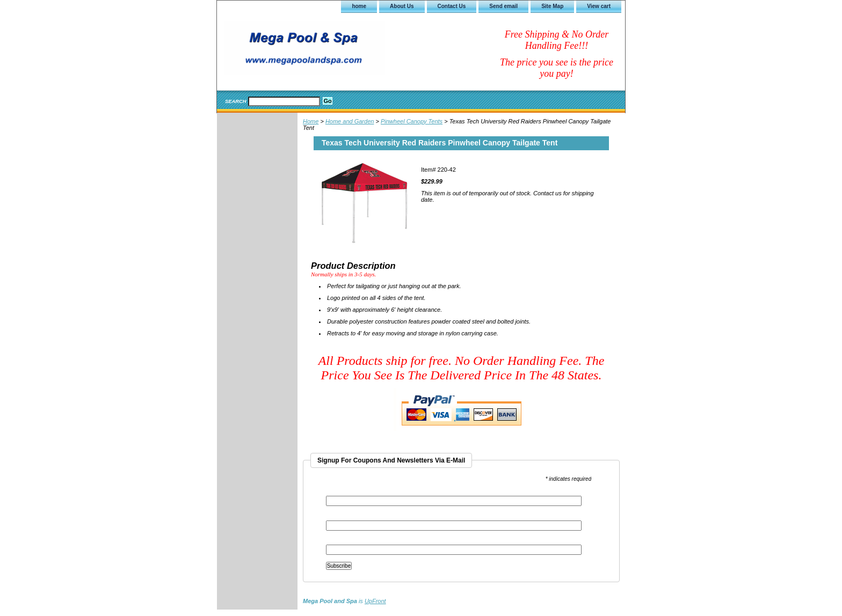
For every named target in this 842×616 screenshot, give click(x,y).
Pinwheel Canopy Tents (412, 121)
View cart (599, 6)
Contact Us (452, 6)
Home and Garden (350, 121)
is (344, 601)
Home (311, 121)
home (359, 6)
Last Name (339, 541)
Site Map (552, 6)
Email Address (346, 492)
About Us (402, 6)
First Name (340, 517)
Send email (503, 6)
